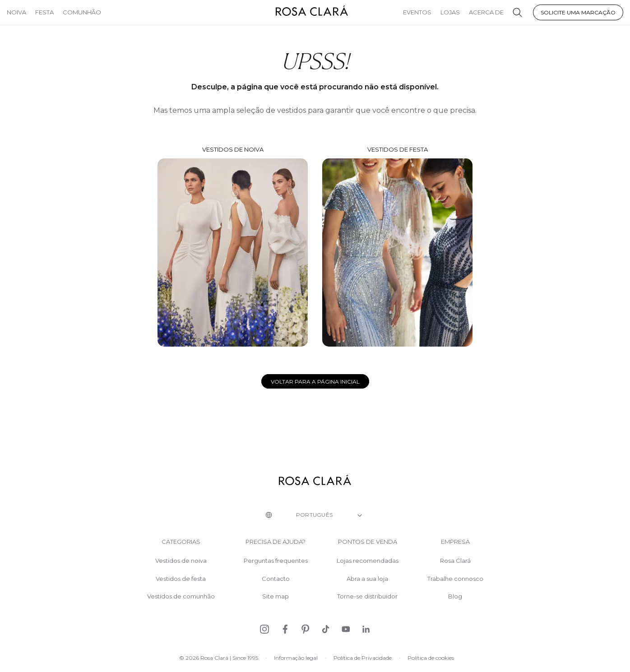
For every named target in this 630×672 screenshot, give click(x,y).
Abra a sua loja (367, 579)
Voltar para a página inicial (315, 382)
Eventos (417, 12)
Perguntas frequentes (276, 561)
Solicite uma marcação (578, 12)
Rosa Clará (455, 561)
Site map (276, 596)
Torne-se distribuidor (367, 596)
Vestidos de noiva (233, 246)
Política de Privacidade (363, 658)
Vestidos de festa (397, 246)
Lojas (450, 12)
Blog (455, 596)
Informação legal (296, 658)
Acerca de (486, 12)
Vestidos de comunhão (181, 596)
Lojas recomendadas (368, 561)
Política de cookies (431, 658)
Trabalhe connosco (455, 579)
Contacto (276, 579)
